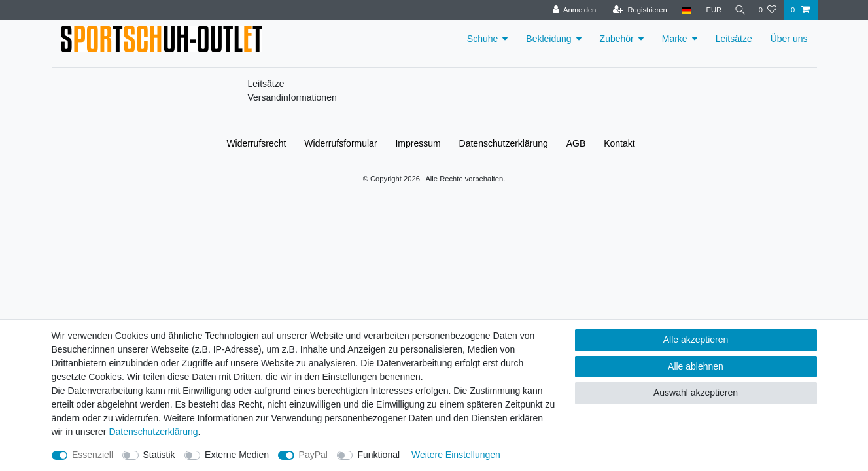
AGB (576, 143)
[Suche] (738, 10)
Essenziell (93, 455)
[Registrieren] (636, 10)
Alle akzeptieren (696, 340)
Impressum (418, 143)
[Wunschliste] (768, 10)
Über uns (789, 39)
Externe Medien (237, 455)
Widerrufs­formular (340, 143)
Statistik (159, 455)
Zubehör (617, 39)
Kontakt (619, 143)
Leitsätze (734, 39)
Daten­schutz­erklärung (504, 143)
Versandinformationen (292, 97)
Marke (675, 39)
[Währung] (710, 10)
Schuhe (482, 39)
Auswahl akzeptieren (696, 392)
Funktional (378, 455)
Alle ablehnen (696, 366)
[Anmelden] (571, 10)
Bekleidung (548, 39)
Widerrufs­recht (256, 143)
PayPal (313, 455)
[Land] (683, 10)
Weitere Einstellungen (456, 455)
